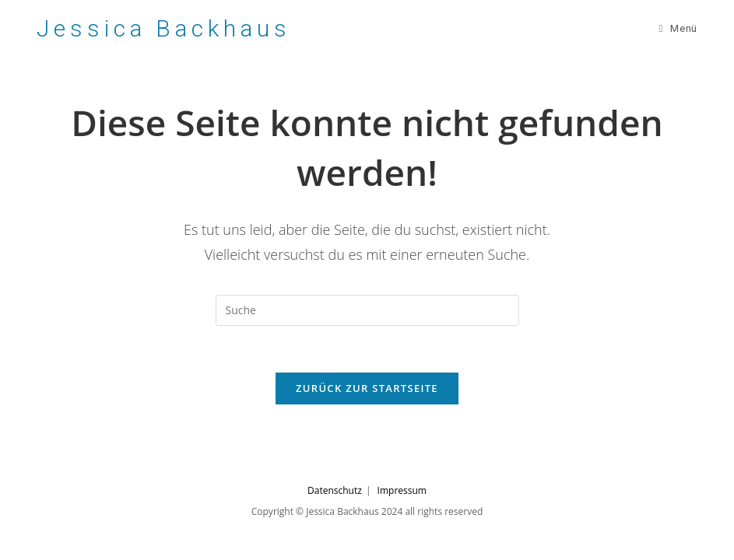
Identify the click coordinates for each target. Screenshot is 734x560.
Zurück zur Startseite (367, 388)
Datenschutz (335, 490)
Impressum (402, 490)
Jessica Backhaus (163, 28)
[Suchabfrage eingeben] (367, 310)
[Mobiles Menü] (678, 28)
